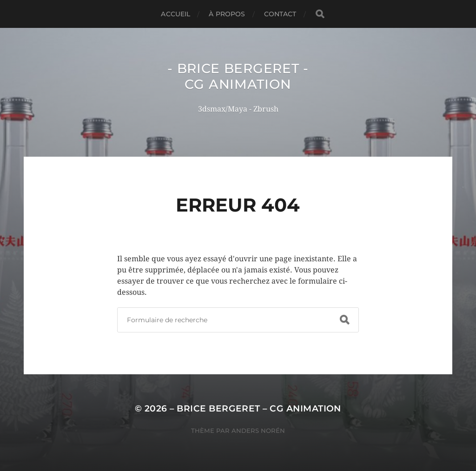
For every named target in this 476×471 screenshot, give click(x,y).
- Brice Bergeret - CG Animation (238, 76)
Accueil (175, 14)
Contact (280, 14)
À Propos (227, 14)
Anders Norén (258, 431)
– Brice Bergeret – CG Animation (255, 408)
